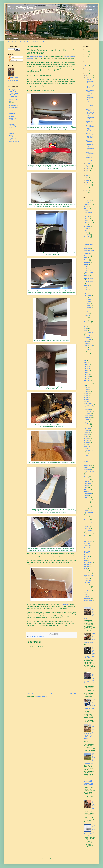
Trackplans (87, 565)
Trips (85, 569)
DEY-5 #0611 (88, 305)
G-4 (85, 326)
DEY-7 (86, 309)
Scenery (86, 536)
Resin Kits (87, 524)
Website (86, 585)
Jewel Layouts (88, 383)
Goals (86, 330)
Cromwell (87, 256)
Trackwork (87, 567)
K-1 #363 (87, 395)
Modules (86, 441)
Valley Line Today (89, 575)
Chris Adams (14, 78)
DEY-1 (86, 291)
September (89, 166)
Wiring (86, 593)
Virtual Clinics (88, 581)
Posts (12, 57)
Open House (88, 469)
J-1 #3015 (87, 368)
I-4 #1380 (87, 350)
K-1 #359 (87, 393)
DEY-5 (86, 298)
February (89, 183)
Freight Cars (87, 322)
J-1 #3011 (87, 364)
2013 (86, 193)
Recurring (87, 518)
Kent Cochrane (88, 404)
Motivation (87, 443)
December (89, 75)
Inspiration (87, 358)
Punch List (87, 502)
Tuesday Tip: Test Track (89, 122)
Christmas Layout (35, 637)
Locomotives (88, 426)
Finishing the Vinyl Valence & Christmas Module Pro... (90, 111)
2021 (86, 61)
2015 (86, 188)
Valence (42, 637)
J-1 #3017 (87, 373)
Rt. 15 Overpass (89, 530)
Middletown (87, 432)
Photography (88, 485)
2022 (86, 59)
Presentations (88, 494)
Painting (86, 477)
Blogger (59, 859)
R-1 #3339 (87, 506)
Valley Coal (87, 573)
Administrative (88, 204)
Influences (87, 356)
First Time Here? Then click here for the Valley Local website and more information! (37, 42)
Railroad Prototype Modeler (12, 134)
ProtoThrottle (88, 500)
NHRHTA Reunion (89, 458)
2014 (86, 190)
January (88, 185)
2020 (86, 64)
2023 (86, 57)
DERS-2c (87, 285)
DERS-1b (87, 270)
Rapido (86, 516)
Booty (86, 233)
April (87, 178)
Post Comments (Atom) (40, 696)
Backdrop (87, 216)
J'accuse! (11, 127)
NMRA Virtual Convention (88, 462)
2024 (86, 54)
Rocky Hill (87, 528)
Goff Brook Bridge (89, 332)
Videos (86, 579)
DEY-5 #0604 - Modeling (88, 302)
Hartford (86, 341)
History (86, 348)
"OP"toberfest (88, 200)
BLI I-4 (86, 229)
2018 (86, 68)
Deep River (87, 262)
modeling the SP (13, 106)
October (88, 163)
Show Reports (88, 542)
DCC (85, 258)
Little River (87, 424)
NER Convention (89, 450)
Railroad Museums (89, 512)
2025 (86, 52)
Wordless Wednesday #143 (90, 154)
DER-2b (86, 268)
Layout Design (88, 412)
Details (86, 289)
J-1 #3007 (87, 362)
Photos (86, 487)
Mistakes (87, 436)
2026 (86, 49)
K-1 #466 (87, 400)
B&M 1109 (87, 211)
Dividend (87, 314)
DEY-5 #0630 (88, 307)
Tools (86, 561)
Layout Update (88, 416)
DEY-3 (86, 294)
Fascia (86, 320)
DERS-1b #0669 (89, 273)
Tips (85, 558)
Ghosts (86, 328)
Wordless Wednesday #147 (90, 81)
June (87, 173)
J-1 (85, 360)
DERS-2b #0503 (89, 278)
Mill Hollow (87, 434)
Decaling (87, 260)
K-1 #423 (87, 398)
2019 (86, 66)
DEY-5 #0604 (88, 300)
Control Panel (88, 254)
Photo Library (88, 483)
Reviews (86, 526)
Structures (87, 546)
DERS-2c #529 (88, 287)
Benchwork (87, 220)
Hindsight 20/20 (88, 346)
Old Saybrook (88, 467)
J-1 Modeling (88, 379)
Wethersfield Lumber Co (87, 590)
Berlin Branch (88, 222)
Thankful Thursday (89, 548)
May (87, 175)
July (87, 171)
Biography (87, 227)
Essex (86, 318)
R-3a (85, 508)
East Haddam (88, 316)
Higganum (87, 344)
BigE (85, 224)
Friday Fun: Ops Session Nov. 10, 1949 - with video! (90, 136)
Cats (85, 239)
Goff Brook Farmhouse (87, 337)
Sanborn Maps (88, 534)
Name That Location (87, 447)
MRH (86, 445)
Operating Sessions (89, 471)
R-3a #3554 (87, 510)
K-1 (85, 385)
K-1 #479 (87, 402)
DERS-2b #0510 (89, 282)
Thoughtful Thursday (87, 552)
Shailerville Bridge (89, 538)
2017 (86, 71)
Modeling (87, 439)
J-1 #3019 (87, 375)
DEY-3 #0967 (88, 296)
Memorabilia (87, 428)
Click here (65, 605)
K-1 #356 (87, 391)
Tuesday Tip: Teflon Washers (89, 159)
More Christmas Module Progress (90, 92)
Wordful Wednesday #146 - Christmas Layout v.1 (90, 99)
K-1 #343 (87, 389)
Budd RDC (87, 235)
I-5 (85, 352)
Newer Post (30, 693)
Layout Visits (88, 418)
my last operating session (37, 57)
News (86, 454)
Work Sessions (88, 600)
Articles (86, 208)
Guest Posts (87, 339)
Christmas (87, 248)
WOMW (86, 595)
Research (87, 520)
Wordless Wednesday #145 (90, 117)
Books (86, 231)
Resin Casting (88, 522)
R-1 (85, 504)
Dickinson (87, 312)
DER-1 (86, 264)
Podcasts (87, 489)
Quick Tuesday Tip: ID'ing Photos (90, 87)
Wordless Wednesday (87, 597)
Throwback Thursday (87, 556)
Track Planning (88, 563)
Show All (19, 145)
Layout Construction (88, 409)
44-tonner (87, 202)
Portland (86, 491)
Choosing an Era (89, 241)
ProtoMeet (87, 498)
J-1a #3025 (87, 381)
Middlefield (87, 430)
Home (52, 693)
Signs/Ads (87, 544)
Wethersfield (87, 587)
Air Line (86, 206)
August (88, 168)
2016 (86, 73)
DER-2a (86, 266)
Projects (86, 496)
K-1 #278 (87, 387)
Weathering (87, 583)
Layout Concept (88, 406)
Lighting (86, 422)
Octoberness (88, 465)
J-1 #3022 (87, 377)
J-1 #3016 (87, 371)
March (88, 180)
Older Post (73, 693)
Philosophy (87, 481)
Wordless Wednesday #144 (90, 148)
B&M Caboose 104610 (88, 213)
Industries (87, 354)
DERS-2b (87, 276)
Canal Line (87, 237)
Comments (13, 60)
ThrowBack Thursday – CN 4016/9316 (13, 118)
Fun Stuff (87, 324)
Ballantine (87, 218)
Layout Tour (87, 414)
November (89, 78)
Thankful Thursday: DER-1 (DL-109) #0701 (90, 142)
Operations (87, 475)
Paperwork (87, 479)
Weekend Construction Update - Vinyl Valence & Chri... (90, 128)
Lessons (86, 420)
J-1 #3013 (87, 366)
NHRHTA (87, 456)
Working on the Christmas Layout (90, 105)
